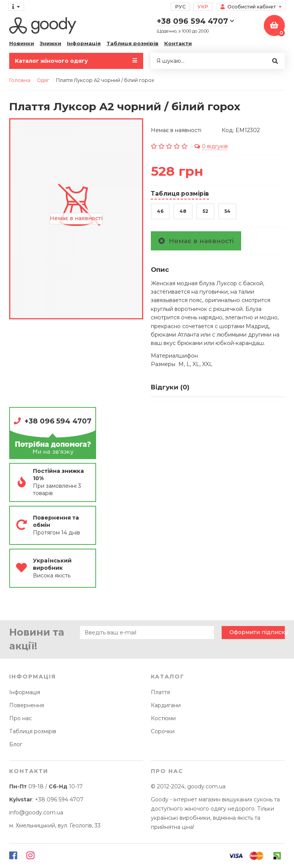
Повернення (27, 705)
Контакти (178, 43)
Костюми (163, 718)
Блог (16, 744)
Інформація (84, 43)
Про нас (20, 718)
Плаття (160, 692)
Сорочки (163, 731)
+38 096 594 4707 (58, 421)
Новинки (22, 43)
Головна (20, 80)
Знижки (51, 43)
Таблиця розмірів (132, 43)
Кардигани (166, 705)
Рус (180, 7)
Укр (203, 7)
